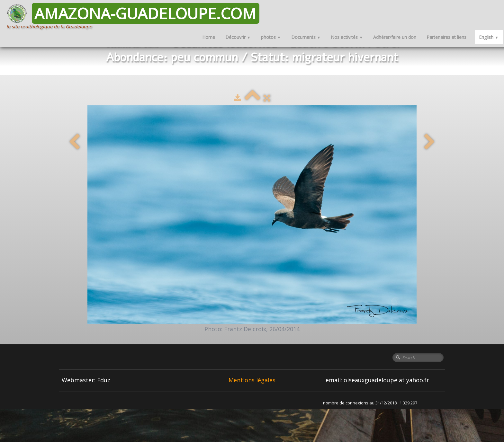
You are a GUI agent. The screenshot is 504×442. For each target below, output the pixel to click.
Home (209, 37)
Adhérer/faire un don (395, 37)
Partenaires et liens (446, 37)
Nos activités (347, 37)
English (489, 37)
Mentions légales (252, 380)
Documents (306, 37)
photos (271, 37)
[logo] (135, 16)
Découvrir (238, 37)
